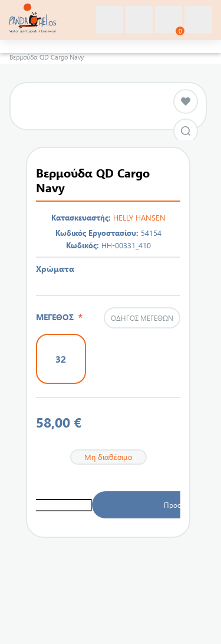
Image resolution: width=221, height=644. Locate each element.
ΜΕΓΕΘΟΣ (57, 317)
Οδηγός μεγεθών (142, 318)
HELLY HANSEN (139, 217)
